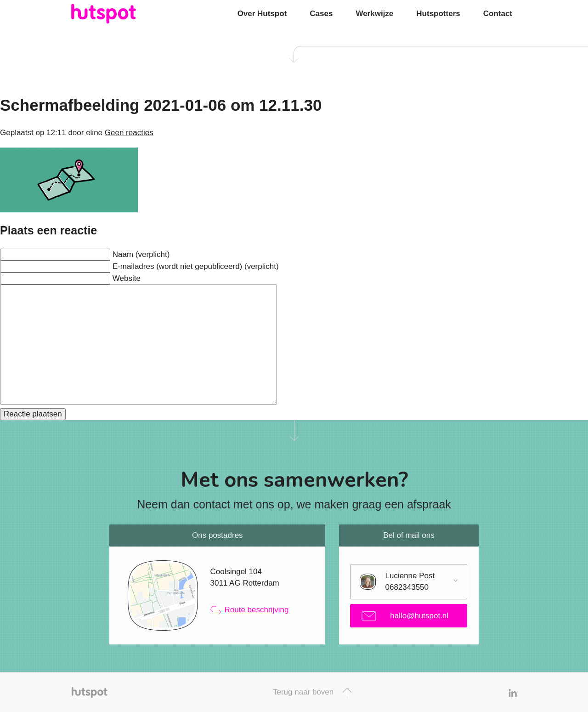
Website (127, 278)
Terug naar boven (312, 692)
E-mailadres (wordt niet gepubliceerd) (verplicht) (196, 266)
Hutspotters (438, 14)
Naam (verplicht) (141, 254)
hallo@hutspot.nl (405, 616)
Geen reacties (129, 133)
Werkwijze (374, 14)
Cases (321, 14)
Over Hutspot (262, 14)
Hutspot (122, 14)
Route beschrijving (250, 610)
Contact (498, 14)
